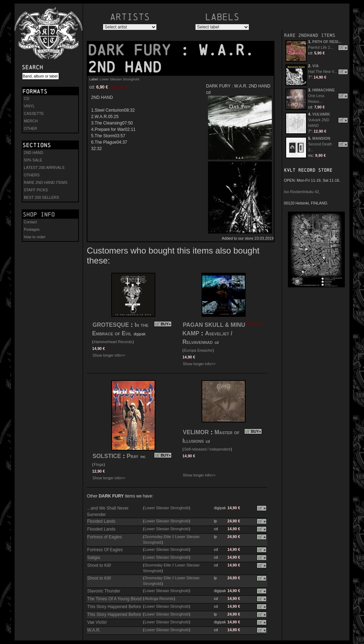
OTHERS (32, 175)
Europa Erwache (198, 350)
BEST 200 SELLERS (41, 197)
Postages (32, 229)
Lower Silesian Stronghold (119, 79)
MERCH (31, 121)
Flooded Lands (101, 521)
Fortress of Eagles (104, 537)
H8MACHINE (324, 90)
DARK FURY (134, 50)
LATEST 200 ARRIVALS (44, 167)
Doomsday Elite (158, 537)
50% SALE (33, 160)
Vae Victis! (97, 622)
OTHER (30, 128)
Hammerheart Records (113, 342)
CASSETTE (34, 113)
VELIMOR (196, 432)
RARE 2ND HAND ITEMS (46, 182)
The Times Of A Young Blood (114, 599)
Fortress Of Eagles (105, 550)
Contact (30, 222)
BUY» (166, 324)
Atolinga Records (159, 598)
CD (26, 99)
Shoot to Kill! (99, 565)
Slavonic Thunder (104, 591)
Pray (133, 456)
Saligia (93, 558)
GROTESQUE (111, 325)
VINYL (29, 106)
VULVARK (321, 114)
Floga (99, 464)
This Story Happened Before (114, 607)
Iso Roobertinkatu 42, (302, 192)
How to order (35, 237)
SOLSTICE (107, 456)
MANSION (321, 138)
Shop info (39, 214)
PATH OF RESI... (327, 42)
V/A (316, 66)
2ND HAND (33, 153)
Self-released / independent (207, 449)
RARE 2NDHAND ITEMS (310, 35)
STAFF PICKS (36, 190)
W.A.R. (94, 630)
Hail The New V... (323, 71)
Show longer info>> (109, 355)
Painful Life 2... (321, 47)
